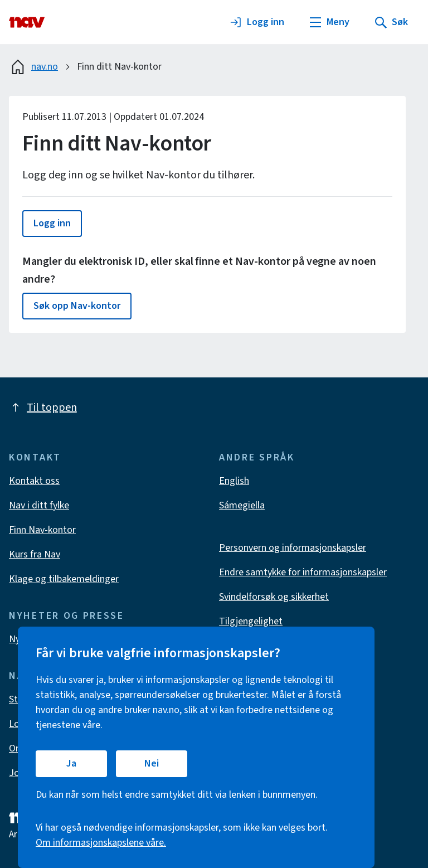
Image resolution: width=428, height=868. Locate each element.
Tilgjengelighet (251, 621)
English (234, 481)
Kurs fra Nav (35, 554)
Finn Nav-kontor (42, 530)
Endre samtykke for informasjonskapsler (303, 572)
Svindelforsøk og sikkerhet (274, 597)
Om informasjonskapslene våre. (101, 843)
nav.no (33, 67)
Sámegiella (242, 505)
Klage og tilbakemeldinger (64, 579)
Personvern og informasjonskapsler (293, 548)
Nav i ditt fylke (39, 505)
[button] (52, 224)
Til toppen (43, 408)
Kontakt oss (34, 481)
